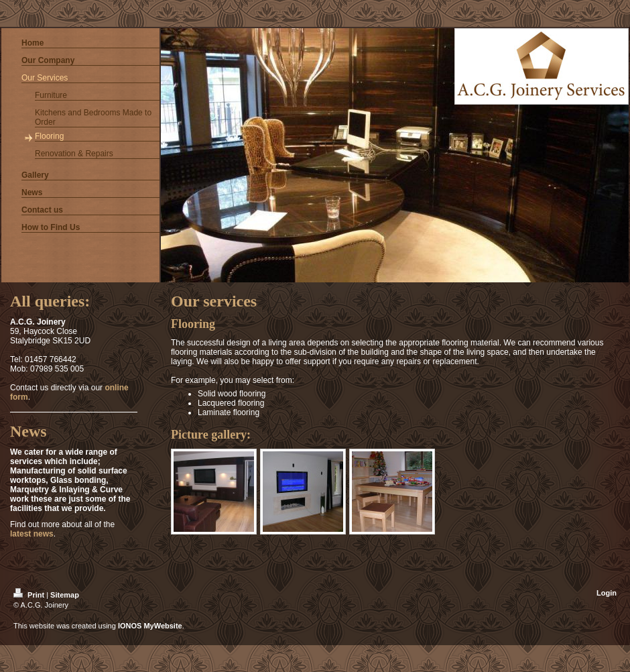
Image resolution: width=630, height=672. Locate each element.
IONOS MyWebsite (150, 626)
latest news (32, 534)
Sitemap (65, 595)
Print (30, 595)
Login (607, 593)
